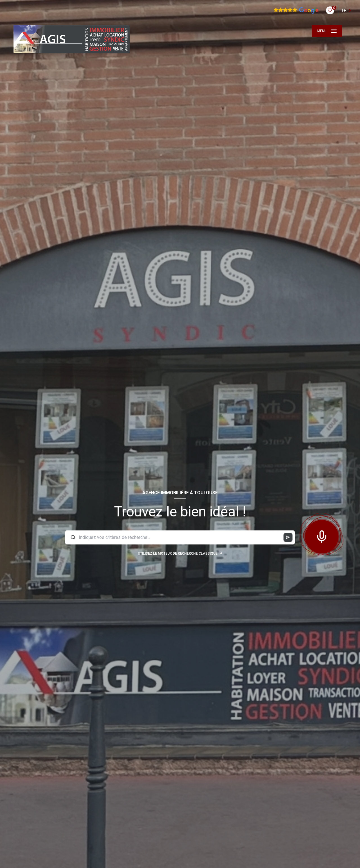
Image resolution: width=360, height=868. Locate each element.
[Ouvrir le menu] (327, 31)
